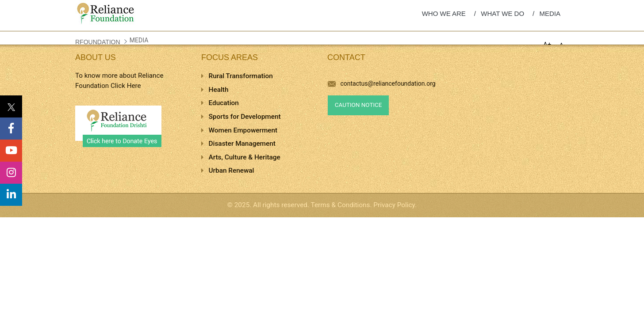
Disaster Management (242, 144)
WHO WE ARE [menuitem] (444, 13)
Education (224, 103)
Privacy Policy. (395, 205)
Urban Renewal (232, 170)
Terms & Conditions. (341, 205)
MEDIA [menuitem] (550, 13)
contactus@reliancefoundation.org (382, 83)
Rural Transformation (241, 76)
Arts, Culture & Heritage (245, 157)
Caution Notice (358, 105)
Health (219, 90)
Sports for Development (245, 117)
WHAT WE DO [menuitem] (502, 13)
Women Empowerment (243, 130)
